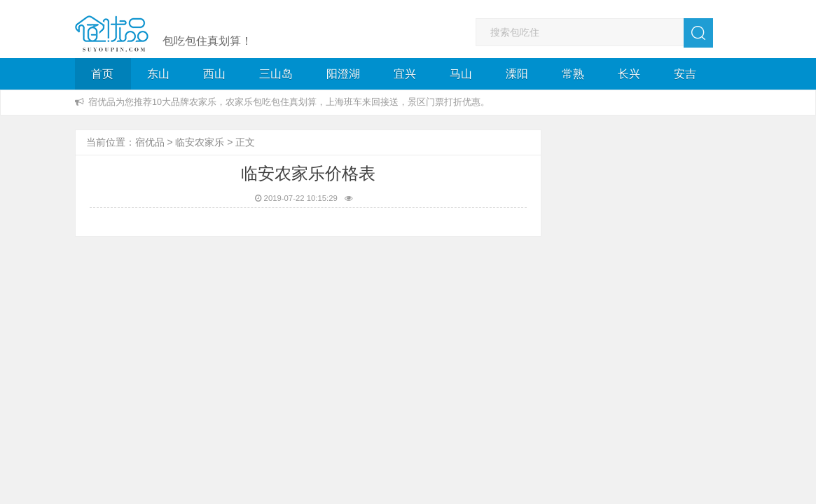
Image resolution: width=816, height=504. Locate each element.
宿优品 (150, 142)
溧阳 (517, 74)
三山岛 (276, 74)
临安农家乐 (200, 142)
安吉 (685, 74)
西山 (214, 74)
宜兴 (405, 74)
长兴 (629, 74)
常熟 (573, 74)
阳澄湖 (343, 74)
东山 (158, 74)
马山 (461, 74)
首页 (102, 74)
